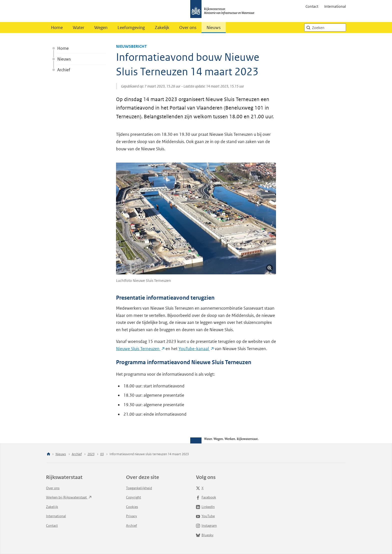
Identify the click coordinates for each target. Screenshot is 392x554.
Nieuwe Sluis (140, 349)
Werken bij (69, 497)
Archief (64, 70)
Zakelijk (162, 28)
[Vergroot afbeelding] (269, 268)
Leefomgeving (131, 28)
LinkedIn (205, 507)
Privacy (131, 516)
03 (102, 454)
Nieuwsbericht (131, 46)
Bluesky (205, 535)
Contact (312, 6)
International (335, 6)
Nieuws (214, 28)
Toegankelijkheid (139, 488)
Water (78, 28)
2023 (91, 454)
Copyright (133, 497)
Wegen (101, 28)
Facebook (206, 497)
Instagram (206, 525)
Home (57, 28)
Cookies (132, 507)
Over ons (188, 28)
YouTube (205, 516)
